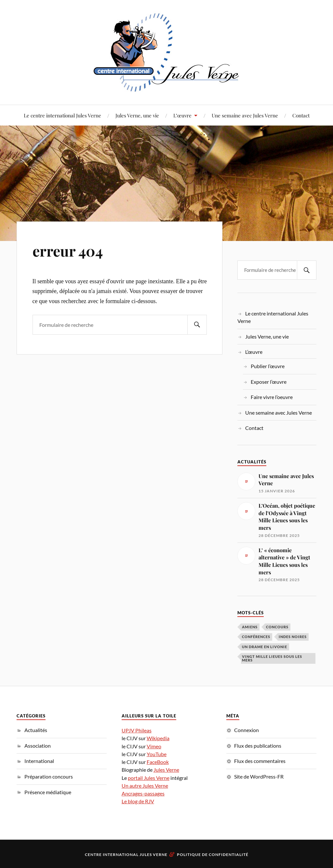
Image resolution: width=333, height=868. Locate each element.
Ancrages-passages (143, 793)
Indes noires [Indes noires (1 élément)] (293, 637)
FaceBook (158, 762)
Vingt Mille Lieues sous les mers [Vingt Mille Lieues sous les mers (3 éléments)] (272, 658)
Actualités (36, 730)
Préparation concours (49, 776)
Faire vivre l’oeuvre (272, 397)
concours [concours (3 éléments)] (277, 627)
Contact (301, 115)
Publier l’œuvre (268, 366)
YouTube (157, 754)
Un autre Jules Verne (145, 786)
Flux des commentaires (260, 761)
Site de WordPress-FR (259, 776)
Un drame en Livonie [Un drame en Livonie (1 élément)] (265, 647)
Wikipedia (158, 738)
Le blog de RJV (138, 801)
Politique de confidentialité (213, 855)
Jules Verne (166, 770)
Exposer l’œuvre (269, 382)
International (39, 761)
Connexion (246, 730)
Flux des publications (258, 746)
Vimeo (154, 746)
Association (38, 746)
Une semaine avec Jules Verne (245, 115)
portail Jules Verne (149, 778)
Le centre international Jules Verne (62, 115)
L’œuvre (182, 115)
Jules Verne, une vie (137, 115)
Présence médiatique (48, 792)
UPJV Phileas (137, 730)
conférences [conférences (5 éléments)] (256, 637)
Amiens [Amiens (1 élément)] (250, 627)
